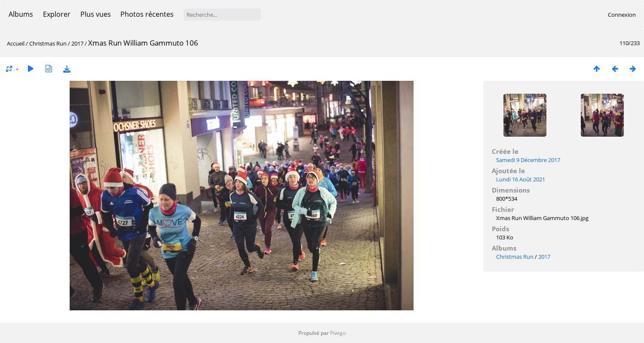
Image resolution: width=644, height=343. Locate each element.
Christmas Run (48, 43)
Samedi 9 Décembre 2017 (528, 160)
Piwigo (338, 333)
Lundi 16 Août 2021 (521, 179)
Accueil (16, 43)
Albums (21, 14)
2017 (77, 43)
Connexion (622, 15)
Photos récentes (147, 14)
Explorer (57, 14)
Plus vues (96, 14)
